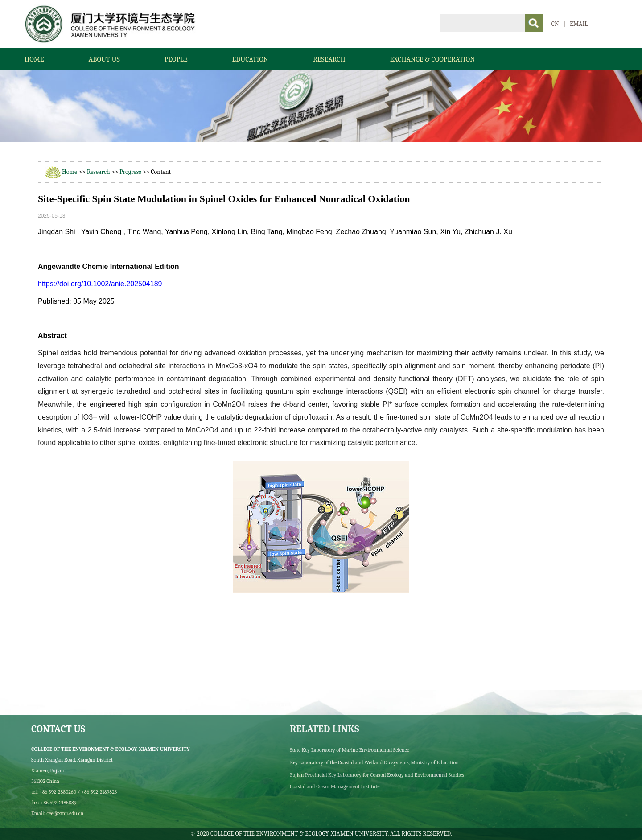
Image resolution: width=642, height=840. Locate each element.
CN (555, 24)
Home (34, 59)
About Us (104, 59)
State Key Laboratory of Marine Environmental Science (350, 750)
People (176, 59)
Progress (130, 172)
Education (250, 59)
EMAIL (579, 24)
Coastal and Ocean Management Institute (335, 786)
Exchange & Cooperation (433, 59)
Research (329, 59)
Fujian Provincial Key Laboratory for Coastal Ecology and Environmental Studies (377, 775)
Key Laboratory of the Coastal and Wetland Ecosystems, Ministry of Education (374, 762)
